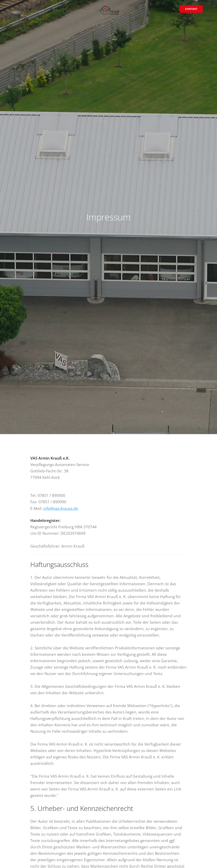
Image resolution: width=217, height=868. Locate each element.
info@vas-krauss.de (61, 508)
